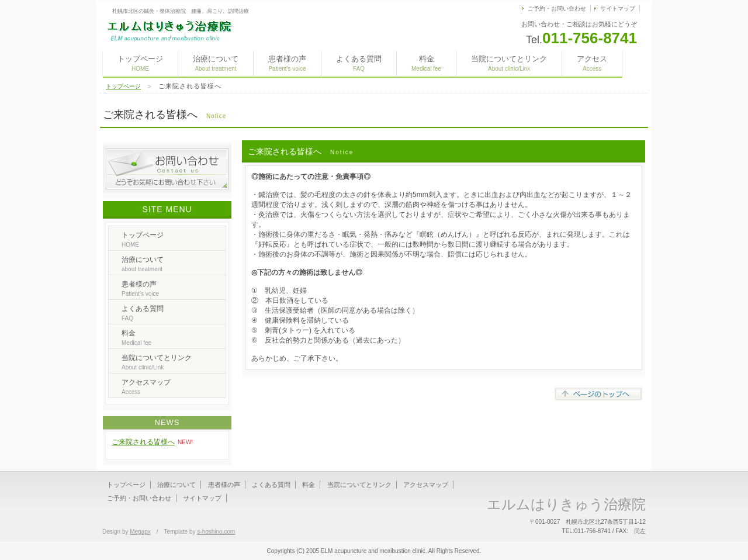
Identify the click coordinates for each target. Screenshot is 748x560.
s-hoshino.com (216, 532)
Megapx (140, 532)
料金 (426, 63)
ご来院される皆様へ (143, 442)
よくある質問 (359, 63)
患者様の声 (287, 63)
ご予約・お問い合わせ (557, 8)
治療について (216, 63)
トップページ (140, 63)
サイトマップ (618, 8)
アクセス (592, 63)
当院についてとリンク (509, 63)
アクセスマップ (146, 387)
